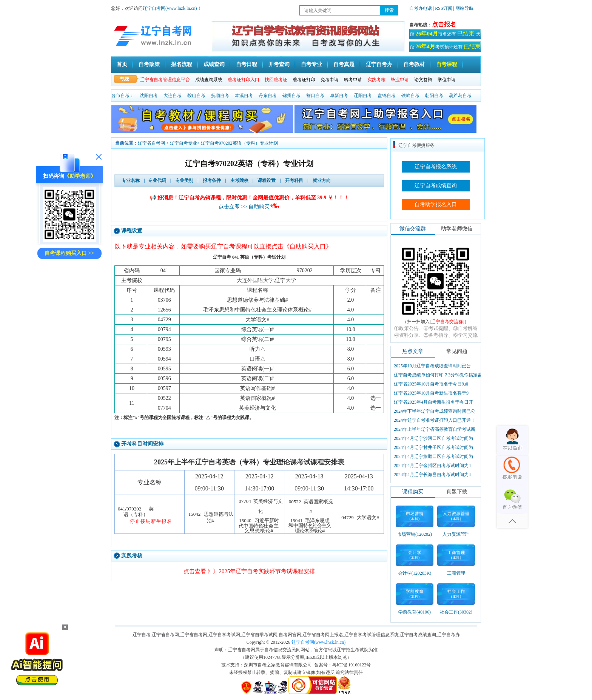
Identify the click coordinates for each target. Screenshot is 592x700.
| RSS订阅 (443, 8)
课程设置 (267, 180)
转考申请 (353, 80)
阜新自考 (339, 96)
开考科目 (294, 180)
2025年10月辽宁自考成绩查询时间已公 (432, 366)
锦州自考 (291, 96)
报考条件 (212, 180)
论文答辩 (423, 80)
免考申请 (330, 80)
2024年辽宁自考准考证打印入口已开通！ (435, 420)
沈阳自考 (149, 96)
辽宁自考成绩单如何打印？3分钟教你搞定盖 (438, 375)
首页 (122, 64)
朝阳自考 (434, 96)
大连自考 (173, 96)
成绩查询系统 (209, 80)
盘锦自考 (387, 96)
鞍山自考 (196, 96)
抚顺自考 (220, 96)
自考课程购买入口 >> (69, 253)
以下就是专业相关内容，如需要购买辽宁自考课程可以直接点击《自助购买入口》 (223, 246)
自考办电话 (421, 8)
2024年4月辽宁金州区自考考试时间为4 (432, 466)
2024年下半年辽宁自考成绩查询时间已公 (435, 411)
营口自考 (315, 96)
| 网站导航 (463, 8)
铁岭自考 (410, 96)
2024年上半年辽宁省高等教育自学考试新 (435, 429)
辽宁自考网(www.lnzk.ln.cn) (170, 8)
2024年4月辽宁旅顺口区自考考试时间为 (433, 456)
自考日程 (247, 64)
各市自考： (123, 96)
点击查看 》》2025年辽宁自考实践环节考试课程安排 (249, 571)
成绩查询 (214, 64)
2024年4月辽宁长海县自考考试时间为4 (432, 475)
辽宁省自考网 (151, 143)
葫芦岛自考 (460, 96)
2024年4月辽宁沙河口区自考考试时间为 (433, 438)
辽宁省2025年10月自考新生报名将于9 (431, 393)
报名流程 (182, 64)
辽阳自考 (363, 96)
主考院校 (239, 180)
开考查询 (279, 64)
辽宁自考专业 (183, 143)
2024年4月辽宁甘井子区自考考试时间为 (433, 447)
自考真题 (344, 64)
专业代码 (157, 180)
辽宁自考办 (379, 64)
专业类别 (184, 180)
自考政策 (149, 64)
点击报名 (444, 24)
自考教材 (414, 64)
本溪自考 (244, 96)
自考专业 (311, 64)
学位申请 (447, 80)
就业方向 (322, 180)
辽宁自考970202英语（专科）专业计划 (239, 143)
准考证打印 (304, 80)
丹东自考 (268, 96)
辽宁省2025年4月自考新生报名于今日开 (433, 402)
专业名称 (131, 180)
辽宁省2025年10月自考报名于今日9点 (431, 384)
